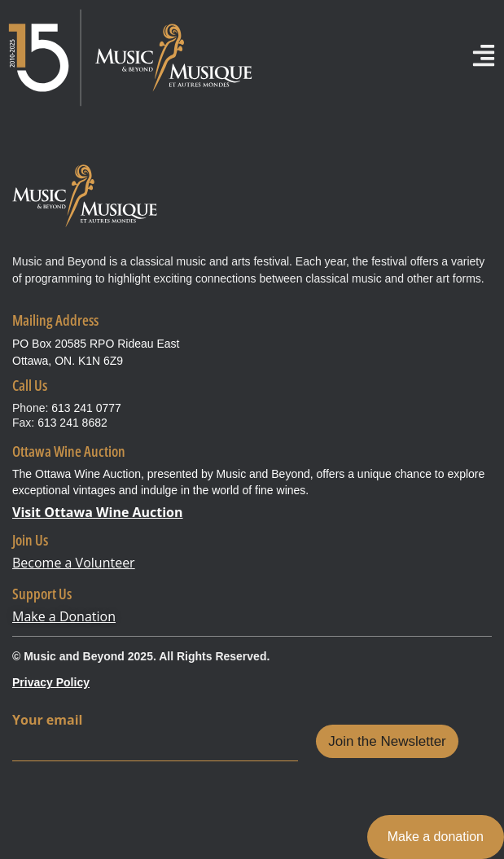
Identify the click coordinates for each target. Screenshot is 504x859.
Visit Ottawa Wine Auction (98, 512)
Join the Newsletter (387, 741)
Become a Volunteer (74, 563)
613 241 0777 (86, 408)
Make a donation (436, 837)
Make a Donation (64, 616)
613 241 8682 (72, 423)
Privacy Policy (51, 682)
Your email (47, 720)
